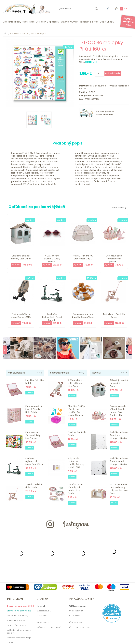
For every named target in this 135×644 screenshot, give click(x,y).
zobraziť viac (91, 62)
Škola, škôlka (28, 22)
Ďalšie (103, 22)
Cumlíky (74, 22)
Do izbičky (41, 22)
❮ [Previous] (5, 350)
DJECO (91, 92)
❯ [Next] (130, 350)
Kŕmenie (65, 22)
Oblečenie (8, 22)
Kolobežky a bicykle (89, 22)
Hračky (18, 22)
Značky (111, 22)
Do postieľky (53, 22)
